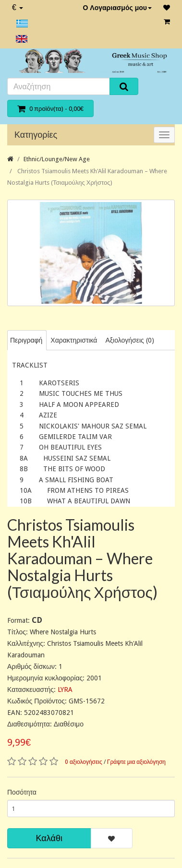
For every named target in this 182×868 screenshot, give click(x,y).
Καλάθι (49, 838)
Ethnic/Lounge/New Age (57, 159)
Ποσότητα (22, 792)
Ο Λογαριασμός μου (117, 8)
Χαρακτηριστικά (74, 340)
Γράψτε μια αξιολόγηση (136, 762)
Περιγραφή (26, 340)
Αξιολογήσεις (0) (129, 340)
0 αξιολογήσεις (84, 762)
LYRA (65, 690)
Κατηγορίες (36, 135)
